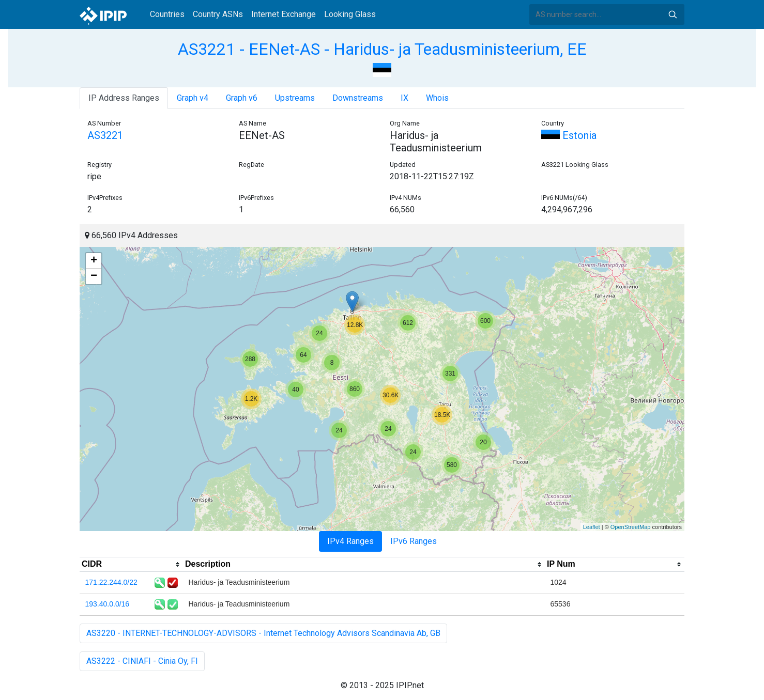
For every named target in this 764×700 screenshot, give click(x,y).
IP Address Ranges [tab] (124, 98)
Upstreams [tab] (295, 98)
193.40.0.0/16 (108, 604)
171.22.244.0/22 (111, 582)
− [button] (94, 276)
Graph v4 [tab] (193, 98)
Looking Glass (350, 14)
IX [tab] (404, 98)
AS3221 (105, 135)
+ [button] (94, 261)
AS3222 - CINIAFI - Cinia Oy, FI (142, 661)
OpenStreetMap (631, 527)
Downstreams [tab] (358, 98)
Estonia (569, 135)
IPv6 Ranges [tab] (414, 541)
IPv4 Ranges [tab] (350, 541)
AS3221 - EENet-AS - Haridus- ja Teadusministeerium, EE (382, 49)
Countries (167, 14)
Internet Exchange (284, 14)
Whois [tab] (437, 98)
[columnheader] (131, 565)
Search (673, 14)
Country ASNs (218, 14)
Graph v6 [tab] (242, 98)
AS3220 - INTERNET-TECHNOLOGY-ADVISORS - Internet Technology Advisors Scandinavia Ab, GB (263, 633)
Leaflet (592, 527)
